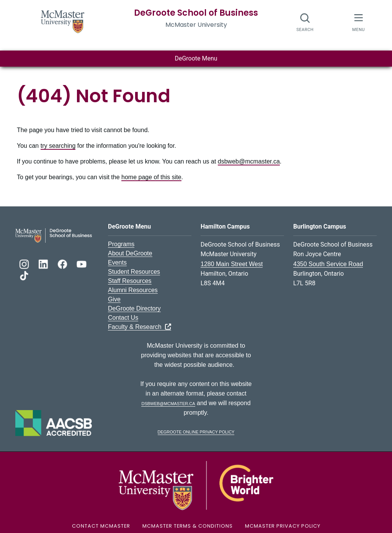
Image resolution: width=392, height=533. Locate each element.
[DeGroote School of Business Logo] (54, 235)
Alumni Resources (133, 290)
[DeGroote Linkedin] (44, 263)
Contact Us (123, 318)
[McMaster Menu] (359, 22)
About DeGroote (130, 253)
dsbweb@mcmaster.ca (249, 161)
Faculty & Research (140, 327)
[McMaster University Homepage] (63, 21)
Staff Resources (130, 281)
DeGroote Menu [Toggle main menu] (196, 58)
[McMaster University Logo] (196, 485)
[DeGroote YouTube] (82, 263)
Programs (121, 244)
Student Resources (134, 272)
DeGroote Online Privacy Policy (196, 431)
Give (114, 299)
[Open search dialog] (305, 22)
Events (117, 262)
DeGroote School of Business (196, 13)
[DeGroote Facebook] (63, 263)
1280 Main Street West (232, 264)
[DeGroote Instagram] (25, 263)
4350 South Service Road (328, 264)
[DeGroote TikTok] (24, 275)
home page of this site (151, 177)
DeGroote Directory (134, 308)
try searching (58, 146)
